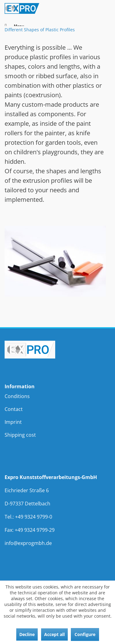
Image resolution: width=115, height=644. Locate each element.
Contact (14, 409)
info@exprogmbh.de (28, 543)
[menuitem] (57, 396)
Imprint (13, 422)
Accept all (54, 634)
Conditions (17, 396)
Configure (85, 634)
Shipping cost (20, 435)
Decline (27, 634)
